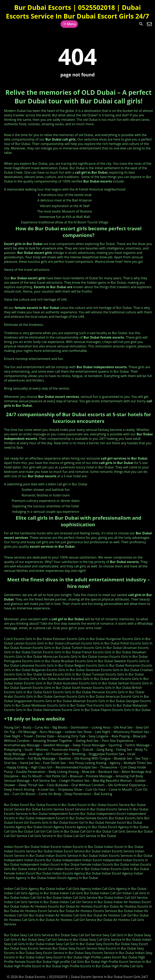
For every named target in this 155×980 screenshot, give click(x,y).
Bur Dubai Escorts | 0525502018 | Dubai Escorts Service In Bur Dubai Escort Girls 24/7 (77, 12)
